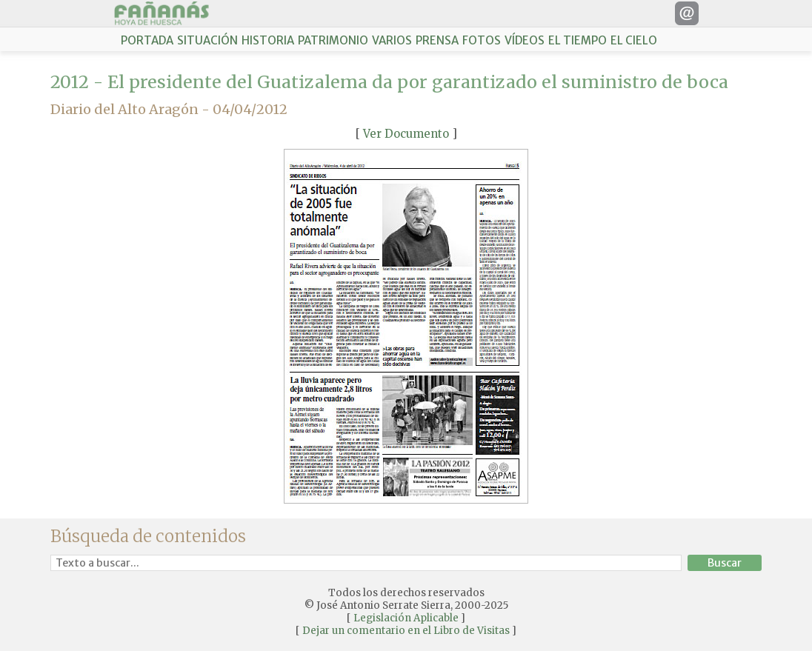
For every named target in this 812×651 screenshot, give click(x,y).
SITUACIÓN (207, 40)
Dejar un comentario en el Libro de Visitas (406, 631)
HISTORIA (268, 40)
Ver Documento (406, 134)
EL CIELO (634, 40)
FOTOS (482, 40)
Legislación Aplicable (406, 618)
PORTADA (147, 40)
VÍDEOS (525, 40)
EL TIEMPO (578, 40)
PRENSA (437, 40)
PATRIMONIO (333, 40)
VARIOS (392, 40)
